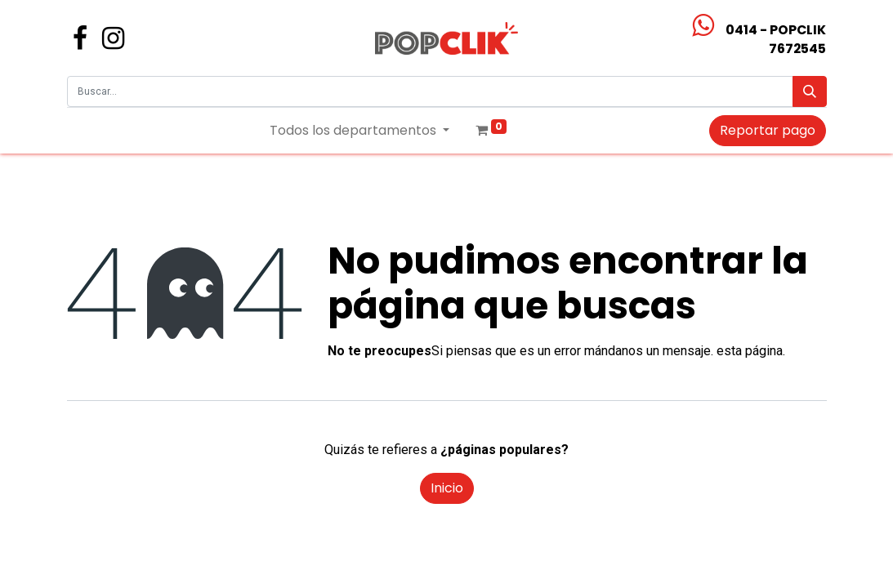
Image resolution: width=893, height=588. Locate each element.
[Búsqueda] (810, 91)
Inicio (447, 488)
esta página (750, 351)
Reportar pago (768, 130)
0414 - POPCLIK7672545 (776, 39)
